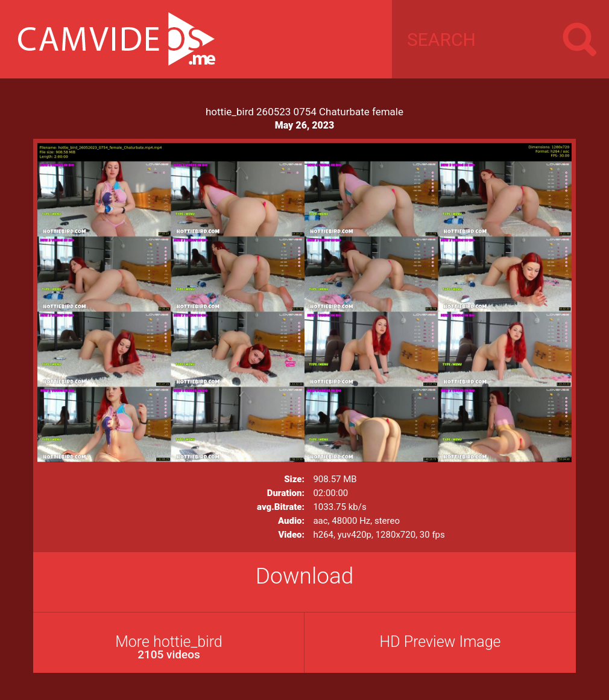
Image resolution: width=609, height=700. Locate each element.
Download (305, 576)
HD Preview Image (440, 642)
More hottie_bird (169, 647)
